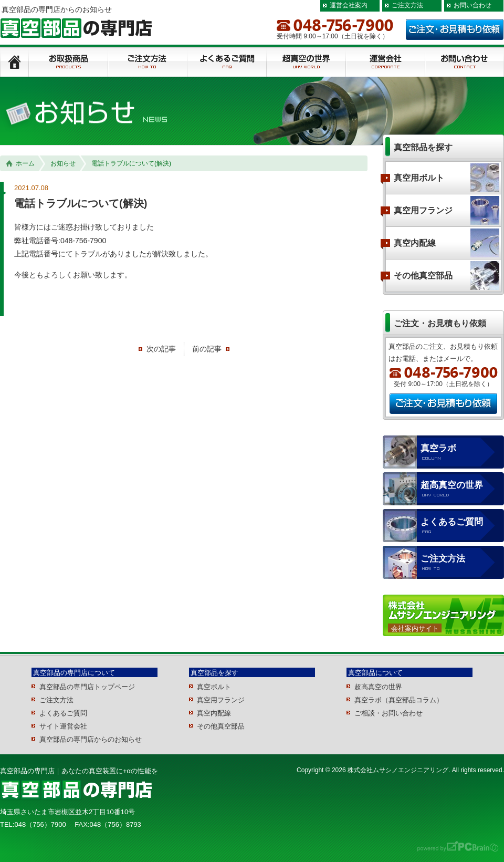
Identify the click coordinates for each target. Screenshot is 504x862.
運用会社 (386, 63)
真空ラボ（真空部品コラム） (399, 700)
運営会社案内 (349, 5)
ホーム (20, 164)
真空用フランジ (423, 210)
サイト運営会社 (63, 726)
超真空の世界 (306, 63)
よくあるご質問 (227, 63)
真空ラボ (438, 448)
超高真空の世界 (452, 485)
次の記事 (161, 349)
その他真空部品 (423, 276)
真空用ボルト (419, 178)
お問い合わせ (472, 5)
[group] (191, 251)
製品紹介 (69, 63)
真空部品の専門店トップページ (87, 687)
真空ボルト (214, 687)
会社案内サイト (415, 629)
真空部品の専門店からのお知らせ (91, 739)
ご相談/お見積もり (465, 63)
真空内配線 (415, 243)
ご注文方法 (407, 5)
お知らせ (63, 163)
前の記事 (207, 349)
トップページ (14, 63)
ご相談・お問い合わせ (388, 713)
